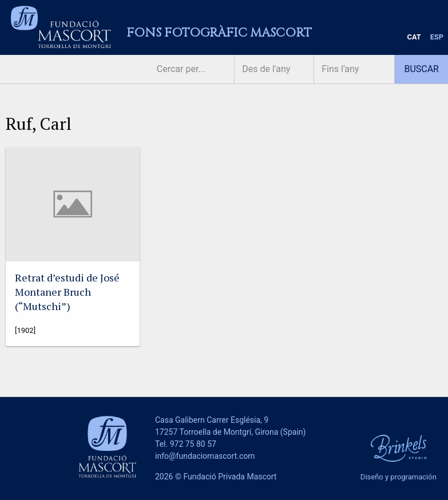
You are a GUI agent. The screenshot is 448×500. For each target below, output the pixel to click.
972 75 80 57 (193, 444)
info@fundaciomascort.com (205, 456)
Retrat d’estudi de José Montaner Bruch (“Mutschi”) (67, 292)
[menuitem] (414, 37)
